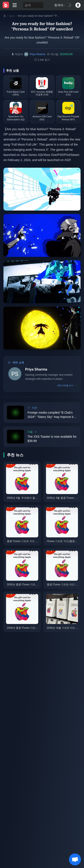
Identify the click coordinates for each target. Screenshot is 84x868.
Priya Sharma (36, 369)
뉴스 (12, 16)
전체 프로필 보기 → (67, 385)
